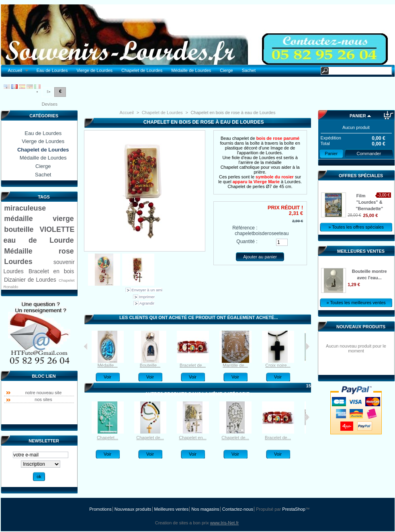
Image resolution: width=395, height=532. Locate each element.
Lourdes (18, 262)
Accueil (16, 71)
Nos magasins (205, 509)
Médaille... (107, 365)
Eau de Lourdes (52, 70)
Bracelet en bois (51, 271)
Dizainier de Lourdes (30, 280)
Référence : (245, 228)
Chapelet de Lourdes (142, 70)
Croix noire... (278, 365)
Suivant (308, 346)
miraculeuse (25, 208)
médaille (18, 219)
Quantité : (247, 241)
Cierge (226, 70)
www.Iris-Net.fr (225, 523)
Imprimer (147, 297)
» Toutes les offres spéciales (356, 227)
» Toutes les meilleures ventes (356, 303)
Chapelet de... (150, 438)
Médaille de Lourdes (191, 70)
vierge (63, 219)
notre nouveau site (44, 393)
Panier (358, 116)
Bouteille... (150, 365)
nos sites (43, 399)
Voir (107, 377)
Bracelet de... (193, 365)
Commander (369, 153)
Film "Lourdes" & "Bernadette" (369, 202)
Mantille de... (235, 365)
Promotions (100, 509)
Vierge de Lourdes (94, 70)
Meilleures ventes (361, 251)
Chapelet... (107, 438)
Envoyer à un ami (147, 290)
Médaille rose (39, 251)
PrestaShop (294, 509)
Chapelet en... (193, 438)
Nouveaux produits (361, 327)
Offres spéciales (361, 176)
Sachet (249, 70)
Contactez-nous (238, 509)
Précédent (86, 346)
